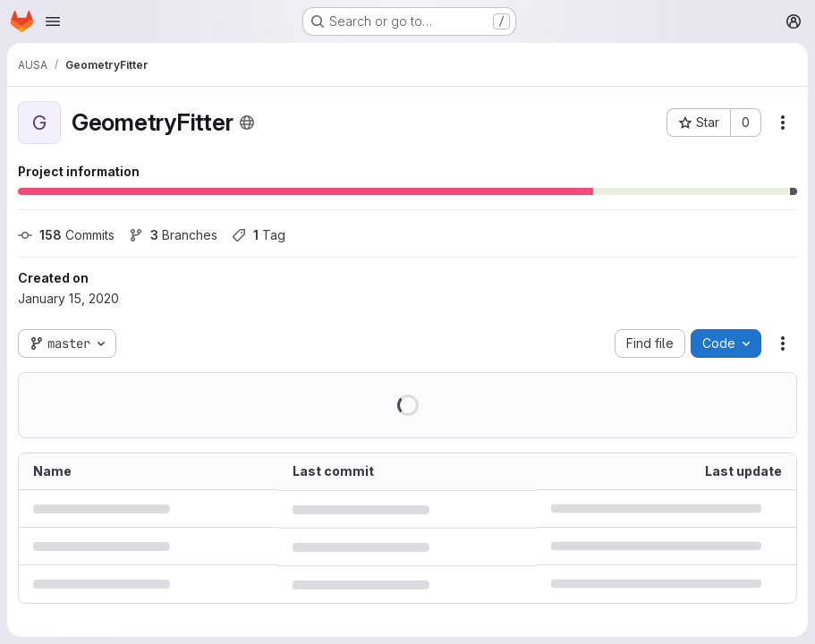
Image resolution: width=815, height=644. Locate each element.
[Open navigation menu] (53, 21)
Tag (259, 235)
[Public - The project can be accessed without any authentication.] (247, 123)
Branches (173, 235)
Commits (66, 235)
